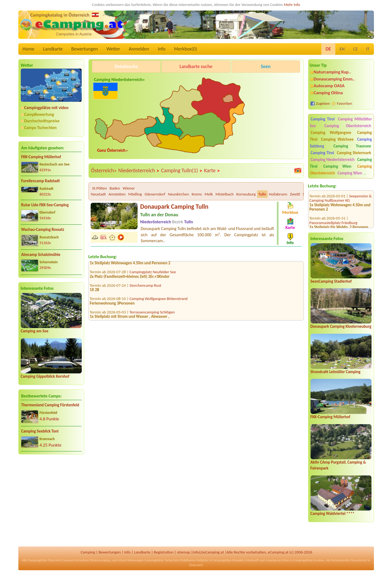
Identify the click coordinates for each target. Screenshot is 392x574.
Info (161, 49)
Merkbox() (185, 49)
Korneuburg (246, 194)
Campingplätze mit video (46, 108)
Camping (88, 552)
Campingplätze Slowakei (228, 560)
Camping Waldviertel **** (333, 514)
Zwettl (295, 194)
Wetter (113, 49)
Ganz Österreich (111, 150)
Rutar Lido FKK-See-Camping (45, 205)
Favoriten (345, 103)
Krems (197, 194)
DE (328, 49)
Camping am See (35, 331)
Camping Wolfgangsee (331, 133)
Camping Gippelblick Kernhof (45, 376)
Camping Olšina (328, 93)
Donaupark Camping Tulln (174, 206)
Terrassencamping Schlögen (152, 315)
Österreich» (104, 170)
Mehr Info (292, 5)
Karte (212, 171)
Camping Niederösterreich (333, 160)
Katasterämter (341, 560)
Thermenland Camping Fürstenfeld (50, 405)
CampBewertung (39, 114)
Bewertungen (84, 49)
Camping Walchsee (337, 139)
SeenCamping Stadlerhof (331, 281)
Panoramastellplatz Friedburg (333, 217)
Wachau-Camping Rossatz (43, 229)
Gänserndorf (155, 194)
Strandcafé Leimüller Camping (336, 372)
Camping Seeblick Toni (40, 431)
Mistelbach (225, 194)
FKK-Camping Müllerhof (41, 157)
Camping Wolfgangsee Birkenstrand (158, 301)
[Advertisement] (51, 501)
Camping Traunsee (352, 146)
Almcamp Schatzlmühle (41, 255)
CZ (355, 49)
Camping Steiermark (354, 153)
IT (368, 49)
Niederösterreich (139, 171)
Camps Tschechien (40, 128)
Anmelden (139, 49)
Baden (115, 188)
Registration (164, 552)
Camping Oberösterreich (348, 126)
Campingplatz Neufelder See (153, 274)
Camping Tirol (323, 119)
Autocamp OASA (329, 86)
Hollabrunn (278, 194)
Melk (209, 194)
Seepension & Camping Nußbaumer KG (341, 192)
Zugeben (323, 103)
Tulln (262, 194)
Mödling (135, 194)
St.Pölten (100, 188)
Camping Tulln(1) (182, 171)
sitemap (184, 552)
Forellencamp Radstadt (41, 181)
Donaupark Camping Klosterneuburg (341, 326)
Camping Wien (337, 166)
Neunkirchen (179, 194)
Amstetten (117, 194)
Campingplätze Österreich (45, 560)
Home (29, 49)
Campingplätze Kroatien (309, 560)
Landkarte (53, 49)
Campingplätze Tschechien (162, 560)
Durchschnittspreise (42, 121)
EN (342, 49)
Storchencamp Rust (145, 288)
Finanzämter (359, 560)
